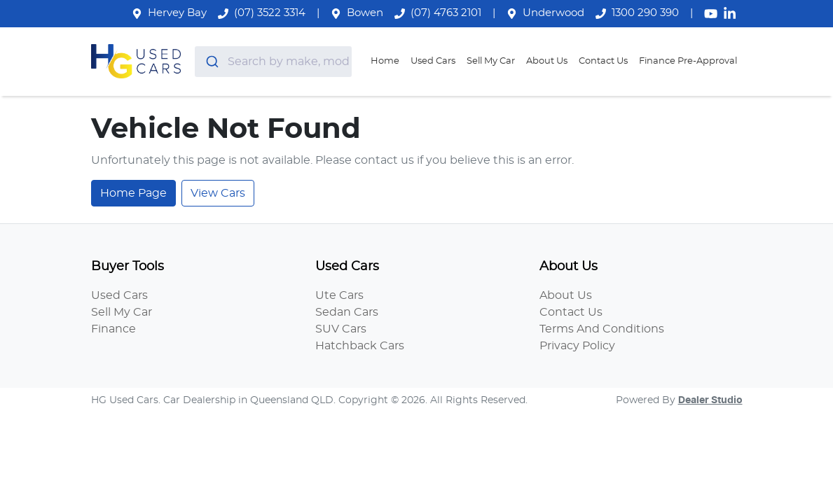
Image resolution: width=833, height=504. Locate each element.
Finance (113, 329)
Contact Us (603, 61)
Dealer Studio (710, 400)
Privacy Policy (577, 346)
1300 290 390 (645, 13)
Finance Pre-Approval (688, 61)
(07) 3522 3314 (270, 13)
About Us (547, 61)
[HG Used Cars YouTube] (714, 14)
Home (385, 61)
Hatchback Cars (360, 346)
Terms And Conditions (602, 329)
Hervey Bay (177, 13)
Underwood (553, 13)
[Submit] (211, 62)
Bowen (365, 13)
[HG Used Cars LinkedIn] (732, 14)
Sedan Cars (347, 312)
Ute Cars (339, 295)
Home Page (133, 193)
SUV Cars (341, 329)
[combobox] (274, 62)
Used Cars (433, 61)
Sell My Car (491, 61)
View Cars (218, 193)
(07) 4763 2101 (446, 13)
